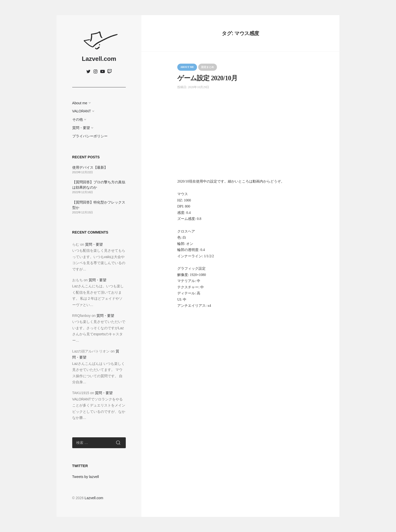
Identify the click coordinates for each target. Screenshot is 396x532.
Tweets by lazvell (86, 477)
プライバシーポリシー (90, 136)
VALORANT (82, 111)
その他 (78, 119)
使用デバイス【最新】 (90, 167)
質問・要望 (81, 128)
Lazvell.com (99, 59)
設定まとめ (208, 67)
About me (80, 103)
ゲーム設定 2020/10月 (207, 78)
